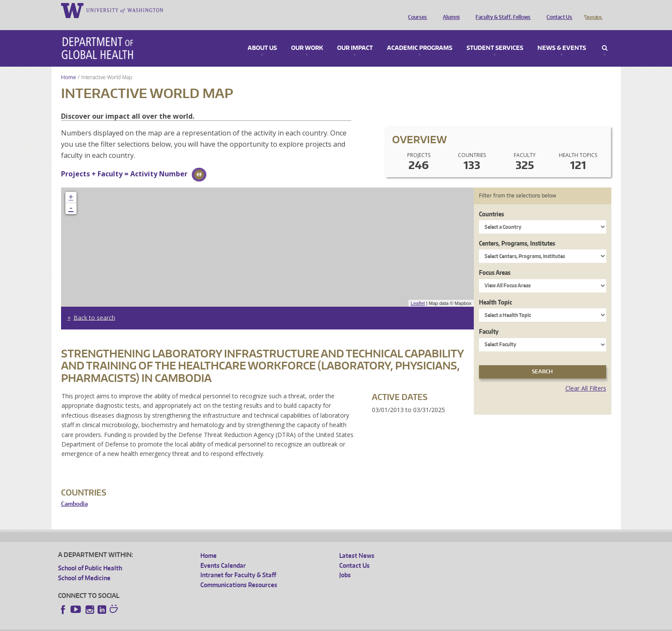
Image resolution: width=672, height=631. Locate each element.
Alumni (449, 10)
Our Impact (355, 36)
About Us (262, 36)
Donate (593, 10)
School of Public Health (90, 556)
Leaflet (418, 291)
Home (69, 65)
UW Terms (207, 624)
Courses (415, 10)
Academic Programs (420, 36)
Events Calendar (223, 553)
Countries (491, 202)
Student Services (495, 36)
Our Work (307, 36)
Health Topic (496, 290)
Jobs (345, 563)
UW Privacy (172, 624)
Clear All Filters (586, 376)
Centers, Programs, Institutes (517, 231)
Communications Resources (239, 573)
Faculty (489, 319)
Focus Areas (495, 260)
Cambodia (74, 492)
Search (605, 36)
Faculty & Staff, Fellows (501, 10)
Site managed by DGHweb (258, 624)
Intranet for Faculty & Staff (238, 563)
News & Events (562, 36)
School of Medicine (84, 566)
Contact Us (557, 10)
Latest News (357, 543)
